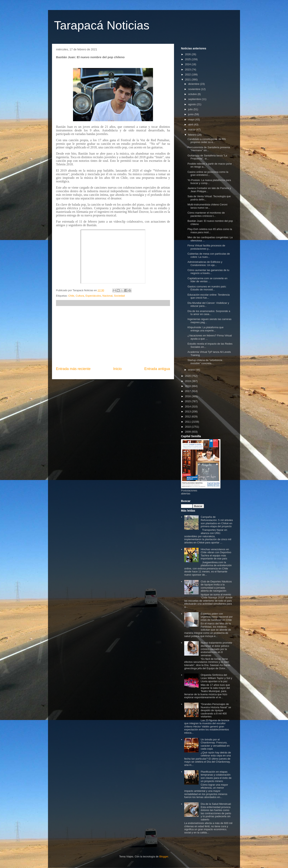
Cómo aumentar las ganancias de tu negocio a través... (208, 272)
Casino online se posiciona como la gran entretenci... (208, 173)
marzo (192, 129)
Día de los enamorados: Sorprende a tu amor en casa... (209, 313)
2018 (188, 386)
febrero (193, 135)
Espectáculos (93, 296)
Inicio (117, 369)
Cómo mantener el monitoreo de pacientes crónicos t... (206, 214)
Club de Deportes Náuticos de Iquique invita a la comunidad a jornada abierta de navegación (216, 586)
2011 (188, 422)
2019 (188, 381)
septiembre (195, 99)
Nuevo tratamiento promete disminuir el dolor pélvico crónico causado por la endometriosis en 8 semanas (216, 649)
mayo (192, 119)
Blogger (164, 856)
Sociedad (119, 296)
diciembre (194, 84)
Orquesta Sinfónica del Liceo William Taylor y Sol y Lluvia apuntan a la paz (216, 678)
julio (191, 109)
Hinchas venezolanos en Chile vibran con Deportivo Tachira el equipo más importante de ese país (216, 554)
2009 (188, 432)
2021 (188, 79)
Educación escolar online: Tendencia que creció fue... (208, 296)
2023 (188, 69)
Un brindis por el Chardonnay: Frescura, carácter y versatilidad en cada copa (215, 744)
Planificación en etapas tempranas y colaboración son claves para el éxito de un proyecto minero (216, 776)
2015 (188, 401)
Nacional (107, 296)
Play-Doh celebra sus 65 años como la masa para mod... (210, 231)
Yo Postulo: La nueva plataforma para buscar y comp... (209, 182)
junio (191, 114)
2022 (188, 74)
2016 (188, 396)
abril (191, 124)
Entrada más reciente (73, 369)
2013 (188, 411)
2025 (188, 59)
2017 (188, 391)
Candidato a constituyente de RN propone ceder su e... (206, 141)
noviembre (195, 89)
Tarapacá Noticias (102, 25)
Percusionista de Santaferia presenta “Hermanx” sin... (209, 149)
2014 (188, 406)
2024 (188, 64)
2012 (188, 416)
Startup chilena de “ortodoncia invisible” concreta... (205, 362)
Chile (71, 296)
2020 (188, 376)
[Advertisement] (113, 336)
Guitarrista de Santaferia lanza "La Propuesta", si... (207, 157)
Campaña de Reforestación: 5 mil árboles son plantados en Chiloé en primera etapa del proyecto (217, 522)
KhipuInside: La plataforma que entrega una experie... (205, 329)
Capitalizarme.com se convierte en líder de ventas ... (207, 280)
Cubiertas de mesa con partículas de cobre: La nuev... (209, 255)
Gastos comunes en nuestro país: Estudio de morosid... (207, 288)
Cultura (80, 296)
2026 (188, 54)
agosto (192, 104)
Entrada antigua (157, 369)
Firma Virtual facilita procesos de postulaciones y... (206, 247)
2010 (188, 427)
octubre (193, 94)
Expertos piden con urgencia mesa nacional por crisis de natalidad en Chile (217, 617)
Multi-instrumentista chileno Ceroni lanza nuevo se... (207, 206)
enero (192, 370)
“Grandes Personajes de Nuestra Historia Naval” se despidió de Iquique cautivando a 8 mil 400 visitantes (216, 710)
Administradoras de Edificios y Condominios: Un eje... (205, 263)
